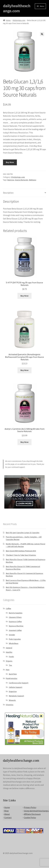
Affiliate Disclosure (32, 814)
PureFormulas (12, 678)
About (7, 814)
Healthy (9, 652)
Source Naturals (21, 180)
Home (8, 20)
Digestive (13, 691)
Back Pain (13, 674)
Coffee (8, 608)
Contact (8, 817)
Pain (8, 670)
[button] (42, 34)
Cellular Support (16, 687)
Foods (11, 657)
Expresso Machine (16, 626)
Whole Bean (14, 643)
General (9, 648)
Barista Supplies (16, 613)
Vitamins (10, 705)
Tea (10, 665)
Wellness (33, 180)
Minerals (12, 700)
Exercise (11, 180)
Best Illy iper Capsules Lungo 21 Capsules (23, 533)
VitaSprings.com (19, 20)
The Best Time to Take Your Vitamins (21, 555)
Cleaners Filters (15, 617)
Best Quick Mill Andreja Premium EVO (21, 551)
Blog (6, 811)
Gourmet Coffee (15, 630)
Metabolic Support (16, 696)
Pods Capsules (15, 639)
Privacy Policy (30, 807)
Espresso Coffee (15, 622)
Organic (9, 661)
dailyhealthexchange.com (17, 8)
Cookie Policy (30, 817)
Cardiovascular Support (19, 683)
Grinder (12, 635)
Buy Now (10, 162)
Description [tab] (8, 193)
